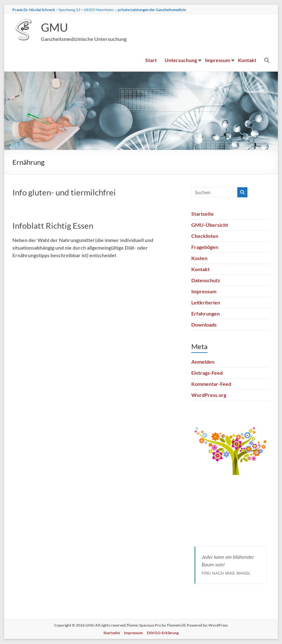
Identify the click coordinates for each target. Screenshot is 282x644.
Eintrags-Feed (207, 373)
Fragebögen (205, 247)
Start (151, 60)
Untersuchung (181, 60)
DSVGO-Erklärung (163, 633)
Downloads (204, 325)
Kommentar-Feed (211, 384)
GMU (54, 28)
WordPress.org (209, 395)
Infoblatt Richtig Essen (53, 226)
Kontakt (247, 60)
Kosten (199, 258)
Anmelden (203, 362)
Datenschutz (206, 281)
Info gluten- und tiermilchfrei (64, 193)
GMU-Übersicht (210, 225)
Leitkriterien (206, 303)
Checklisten (205, 236)
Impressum (218, 60)
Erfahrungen (206, 314)
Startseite (203, 214)
